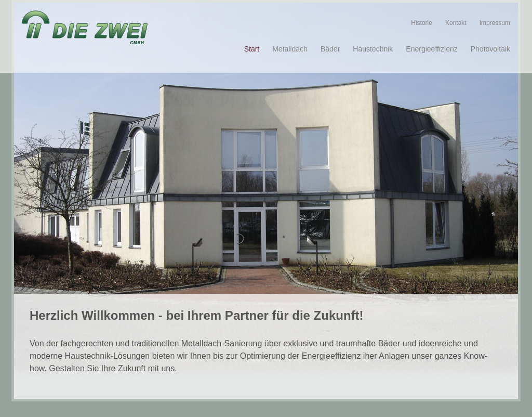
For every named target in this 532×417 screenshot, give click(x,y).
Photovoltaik (490, 49)
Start (252, 49)
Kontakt (456, 23)
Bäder (330, 49)
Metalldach (290, 49)
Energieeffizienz (431, 49)
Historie (422, 23)
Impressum (495, 23)
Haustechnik (373, 49)
